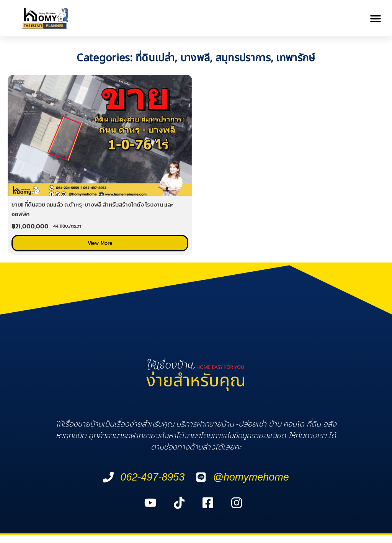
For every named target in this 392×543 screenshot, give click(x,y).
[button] (376, 18)
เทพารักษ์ (296, 58)
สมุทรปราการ (243, 58)
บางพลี (195, 58)
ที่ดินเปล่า (155, 58)
